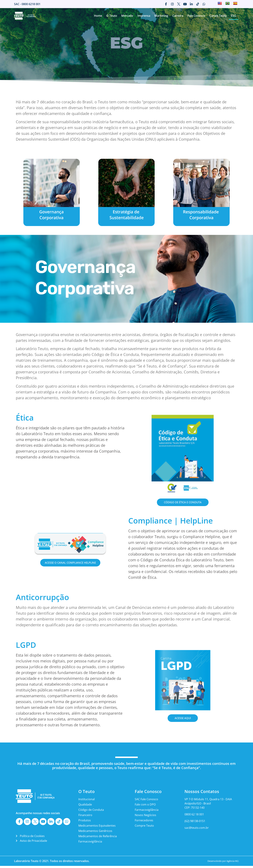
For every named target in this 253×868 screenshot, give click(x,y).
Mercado (127, 16)
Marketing (161, 16)
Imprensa (144, 16)
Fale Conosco (196, 16)
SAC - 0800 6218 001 (27, 4)
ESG (233, 16)
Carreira (178, 16)
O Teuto (112, 16)
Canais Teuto (218, 16)
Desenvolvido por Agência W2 (223, 863)
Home (98, 16)
